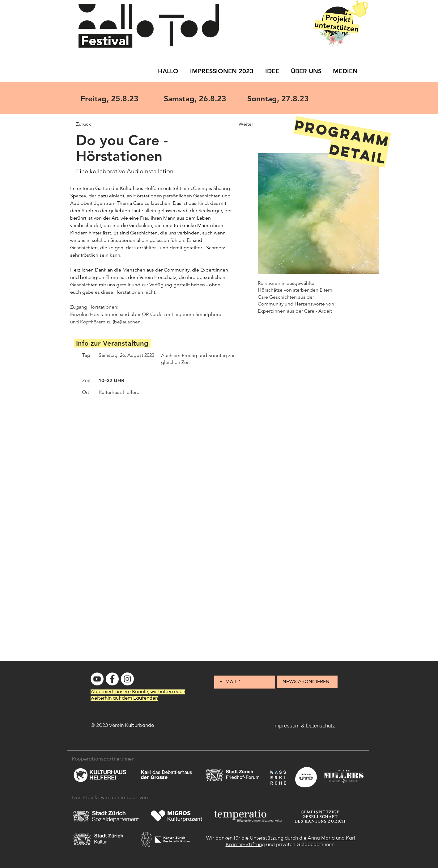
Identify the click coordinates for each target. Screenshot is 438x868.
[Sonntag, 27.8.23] (286, 98)
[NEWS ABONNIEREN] (307, 682)
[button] (309, 576)
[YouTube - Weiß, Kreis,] (97, 679)
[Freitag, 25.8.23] (119, 98)
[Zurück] (98, 124)
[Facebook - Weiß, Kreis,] (112, 679)
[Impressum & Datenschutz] (304, 725)
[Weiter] (231, 124)
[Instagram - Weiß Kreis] (127, 679)
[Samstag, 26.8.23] (202, 98)
